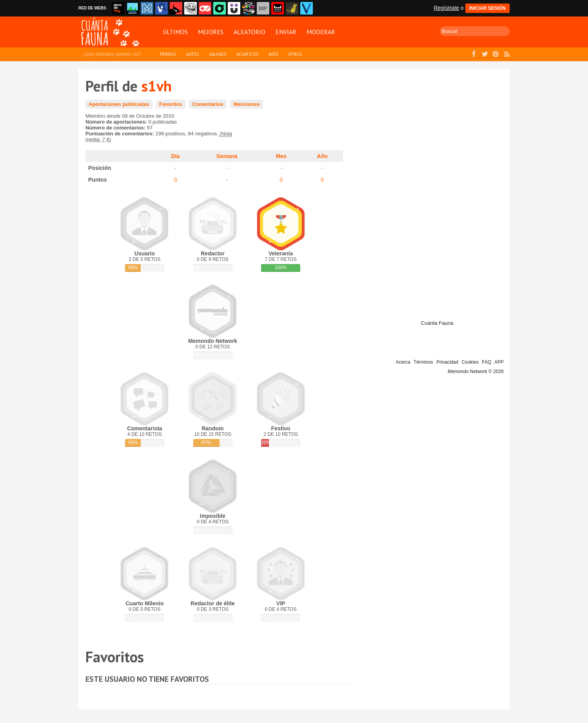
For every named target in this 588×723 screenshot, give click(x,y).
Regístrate (446, 8)
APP (499, 362)
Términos (423, 362)
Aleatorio (250, 32)
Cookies (470, 362)
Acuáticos (247, 54)
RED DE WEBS (92, 8)
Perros (168, 54)
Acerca (403, 362)
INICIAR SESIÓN (487, 8)
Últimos (175, 32)
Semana (227, 156)
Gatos (192, 54)
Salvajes (218, 54)
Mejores (211, 32)
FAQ (486, 362)
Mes (281, 156)
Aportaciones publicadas (119, 104)
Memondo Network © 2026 (476, 372)
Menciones (246, 104)
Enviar (286, 32)
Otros (295, 54)
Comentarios (208, 104)
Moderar (321, 32)
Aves (273, 54)
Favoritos (171, 104)
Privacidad (447, 362)
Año (322, 156)
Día (176, 156)
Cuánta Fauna (437, 323)
